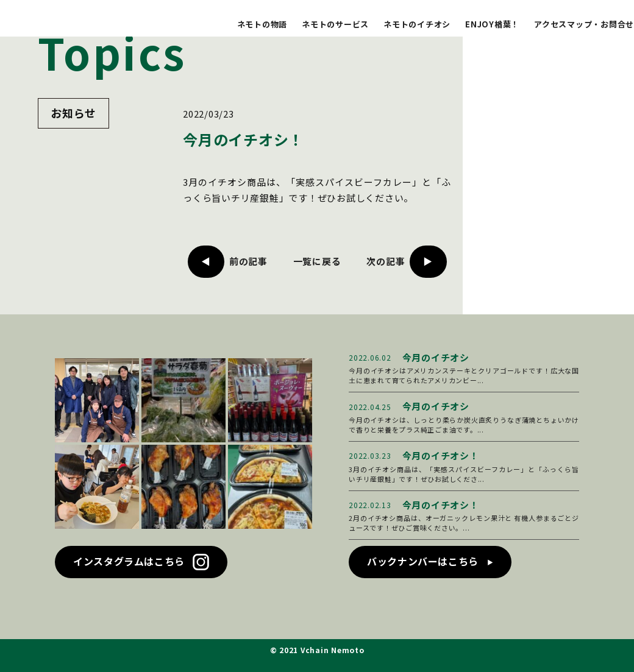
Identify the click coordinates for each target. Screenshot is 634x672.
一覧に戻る (317, 261)
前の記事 (248, 261)
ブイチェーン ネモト (72, 20)
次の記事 (386, 261)
